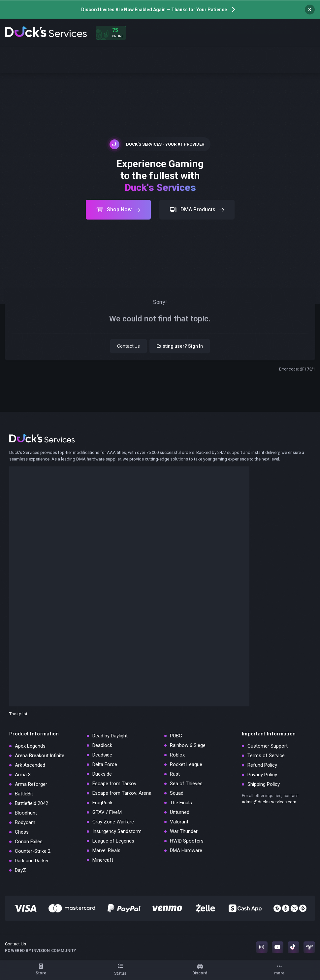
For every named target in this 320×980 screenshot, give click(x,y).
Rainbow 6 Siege (188, 745)
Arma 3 (23, 775)
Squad (177, 793)
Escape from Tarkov (114, 784)
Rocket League (186, 764)
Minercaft (103, 860)
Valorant (179, 822)
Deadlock (102, 745)
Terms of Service (266, 756)
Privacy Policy (262, 775)
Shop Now (118, 209)
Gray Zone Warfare (113, 822)
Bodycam (25, 822)
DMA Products (197, 209)
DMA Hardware (186, 850)
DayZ (20, 870)
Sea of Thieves (186, 784)
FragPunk (102, 803)
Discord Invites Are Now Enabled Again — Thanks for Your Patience (154, 10)
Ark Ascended (30, 765)
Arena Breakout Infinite (40, 756)
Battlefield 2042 (32, 803)
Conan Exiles (29, 842)
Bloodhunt (26, 813)
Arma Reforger (31, 784)
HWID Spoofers (187, 841)
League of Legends (113, 841)
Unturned (180, 812)
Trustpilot (18, 714)
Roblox (177, 755)
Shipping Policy (264, 784)
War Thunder (184, 831)
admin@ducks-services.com (269, 802)
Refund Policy (262, 765)
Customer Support (268, 746)
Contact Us (128, 346)
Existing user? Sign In (180, 346)
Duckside (102, 774)
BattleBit (24, 794)
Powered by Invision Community (41, 951)
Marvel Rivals (106, 850)
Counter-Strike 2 (33, 851)
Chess (22, 832)
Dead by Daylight (110, 736)
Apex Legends (30, 746)
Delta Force (105, 764)
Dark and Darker (32, 861)
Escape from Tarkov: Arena (122, 793)
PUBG (176, 736)
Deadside (102, 755)
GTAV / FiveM (107, 812)
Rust (175, 774)
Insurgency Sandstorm (117, 831)
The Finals (181, 803)
